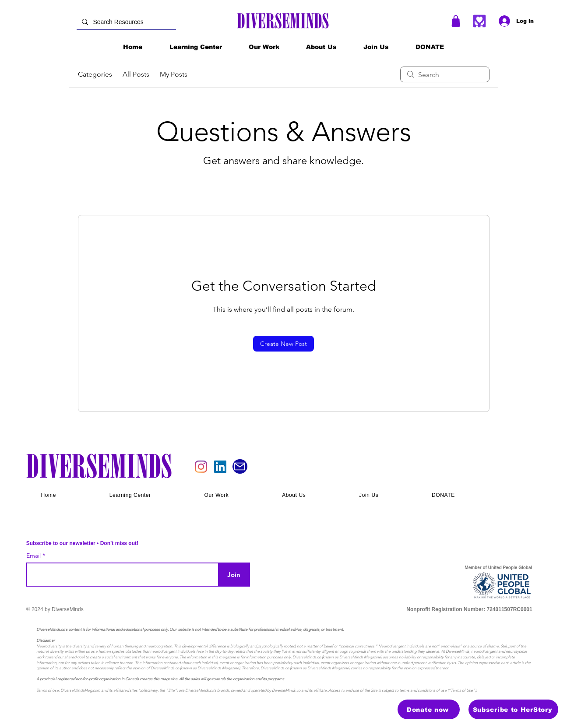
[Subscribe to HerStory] (513, 709)
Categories (95, 74)
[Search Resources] (125, 22)
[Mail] (240, 466)
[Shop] (456, 21)
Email (34, 556)
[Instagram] (201, 467)
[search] (445, 74)
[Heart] (480, 21)
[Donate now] (429, 709)
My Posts (174, 74)
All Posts (136, 74)
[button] (264, 47)
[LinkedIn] (220, 467)
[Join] (234, 575)
